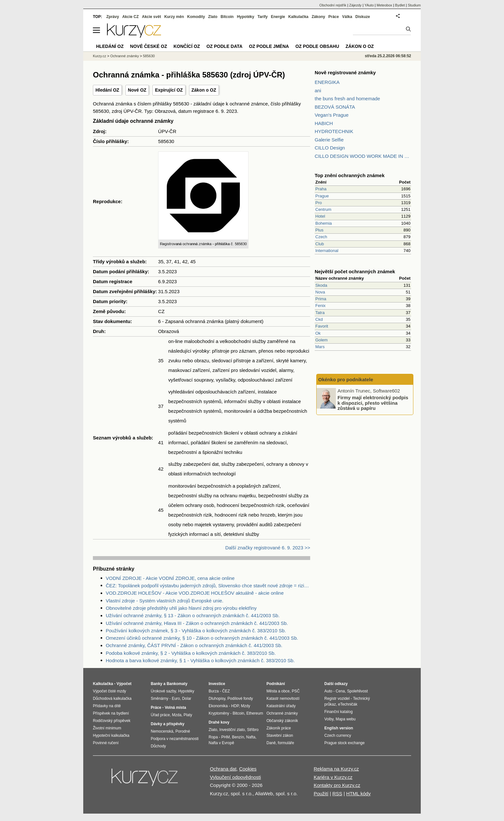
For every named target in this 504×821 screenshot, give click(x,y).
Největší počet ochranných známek (355, 271)
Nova (320, 292)
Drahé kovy (219, 722)
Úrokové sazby (163, 691)
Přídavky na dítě (107, 706)
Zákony (318, 17)
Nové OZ (137, 90)
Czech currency (338, 735)
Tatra (320, 313)
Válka (347, 17)
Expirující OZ (169, 90)
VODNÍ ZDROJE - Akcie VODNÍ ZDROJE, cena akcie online (170, 578)
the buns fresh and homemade (347, 99)
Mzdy (246, 706)
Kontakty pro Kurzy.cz (337, 785)
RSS (337, 794)
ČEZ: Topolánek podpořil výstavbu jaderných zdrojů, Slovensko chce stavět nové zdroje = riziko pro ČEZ (208, 586)
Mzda (177, 715)
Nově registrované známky (345, 72)
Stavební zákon (280, 735)
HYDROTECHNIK (334, 131)
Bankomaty (177, 684)
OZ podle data (224, 46)
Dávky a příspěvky (168, 724)
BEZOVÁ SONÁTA (335, 107)
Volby (329, 719)
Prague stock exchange (344, 743)
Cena (340, 691)
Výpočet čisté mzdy (109, 691)
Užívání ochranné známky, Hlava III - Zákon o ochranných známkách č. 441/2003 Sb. (197, 623)
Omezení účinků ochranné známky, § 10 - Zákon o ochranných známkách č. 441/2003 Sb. (202, 638)
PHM (225, 737)
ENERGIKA (327, 82)
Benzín (238, 737)
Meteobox (384, 5)
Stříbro (253, 730)
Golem (321, 340)
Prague (322, 196)
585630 (149, 56)
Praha (321, 189)
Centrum (323, 209)
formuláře (286, 743)
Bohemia (324, 223)
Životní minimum (107, 728)
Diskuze (363, 17)
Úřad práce (160, 715)
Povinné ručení (106, 743)
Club (320, 244)
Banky (157, 684)
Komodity (196, 17)
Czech (321, 237)
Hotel (320, 216)
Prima (321, 299)
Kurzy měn (174, 17)
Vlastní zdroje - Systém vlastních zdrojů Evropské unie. (165, 601)
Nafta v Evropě (221, 743)
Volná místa (175, 708)
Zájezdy (355, 5)
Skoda (321, 285)
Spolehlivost (358, 691)
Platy (188, 715)
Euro (176, 699)
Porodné (183, 731)
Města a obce (278, 691)
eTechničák (348, 704)
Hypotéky (246, 17)
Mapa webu (346, 719)
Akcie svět (152, 17)
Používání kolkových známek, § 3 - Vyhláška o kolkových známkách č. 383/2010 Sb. (196, 631)
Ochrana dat (223, 769)
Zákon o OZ (204, 90)
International (327, 251)
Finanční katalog (338, 712)
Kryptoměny (219, 713)
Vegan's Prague (332, 115)
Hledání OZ (107, 90)
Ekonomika (218, 706)
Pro (319, 203)
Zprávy (113, 17)
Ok (318, 333)
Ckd (319, 319)
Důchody (158, 746)
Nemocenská (162, 731)
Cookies (248, 769)
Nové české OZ (149, 46)
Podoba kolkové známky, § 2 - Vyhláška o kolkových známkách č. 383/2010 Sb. (191, 653)
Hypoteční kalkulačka (111, 735)
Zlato (213, 17)
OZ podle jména (269, 46)
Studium (414, 5)
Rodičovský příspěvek (112, 721)
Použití (321, 794)
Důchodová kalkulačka (112, 699)
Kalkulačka (298, 17)
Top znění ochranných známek (350, 175)
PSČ (296, 691)
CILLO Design (330, 148)
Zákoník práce (279, 728)
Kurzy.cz (99, 56)
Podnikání (276, 684)
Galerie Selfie (329, 140)
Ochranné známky (125, 56)
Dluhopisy (217, 699)
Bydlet (400, 5)
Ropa (213, 737)
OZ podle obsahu (317, 46)
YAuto (369, 5)
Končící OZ (187, 46)
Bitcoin (227, 17)
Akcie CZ (130, 17)
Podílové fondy (240, 699)
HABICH (324, 123)
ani (318, 90)
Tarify (263, 17)
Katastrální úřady (281, 706)
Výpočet (124, 684)
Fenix (320, 306)
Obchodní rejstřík (333, 5)
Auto (328, 691)
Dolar (187, 699)
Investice (217, 684)
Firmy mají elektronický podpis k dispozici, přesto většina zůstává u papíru (373, 403)
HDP (235, 706)
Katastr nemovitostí (283, 699)
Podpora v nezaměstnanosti (175, 739)
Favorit (322, 326)
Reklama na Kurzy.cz (336, 769)
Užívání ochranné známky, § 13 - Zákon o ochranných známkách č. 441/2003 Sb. (193, 615)
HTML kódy (358, 794)
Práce (334, 17)
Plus (319, 230)
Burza (214, 691)
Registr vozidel (337, 699)
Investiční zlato (232, 730)
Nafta (251, 737)
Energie (278, 17)
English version (339, 728)
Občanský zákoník (282, 721)
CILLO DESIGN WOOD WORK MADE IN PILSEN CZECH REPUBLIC (363, 156)
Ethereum (255, 713)
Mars (320, 347)
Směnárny (160, 699)
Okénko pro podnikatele (346, 379)
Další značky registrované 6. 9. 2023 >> (268, 548)
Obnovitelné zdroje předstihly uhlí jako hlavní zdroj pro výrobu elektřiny (181, 608)
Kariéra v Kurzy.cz (333, 777)
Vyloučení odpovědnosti (235, 777)
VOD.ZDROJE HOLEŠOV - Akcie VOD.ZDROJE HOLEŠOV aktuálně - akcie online (195, 593)
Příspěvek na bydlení (111, 713)
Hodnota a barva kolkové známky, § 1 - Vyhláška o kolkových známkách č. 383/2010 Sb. (200, 660)
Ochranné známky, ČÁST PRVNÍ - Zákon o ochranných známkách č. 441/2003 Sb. (194, 645)
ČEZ (226, 691)
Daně (271, 743)
